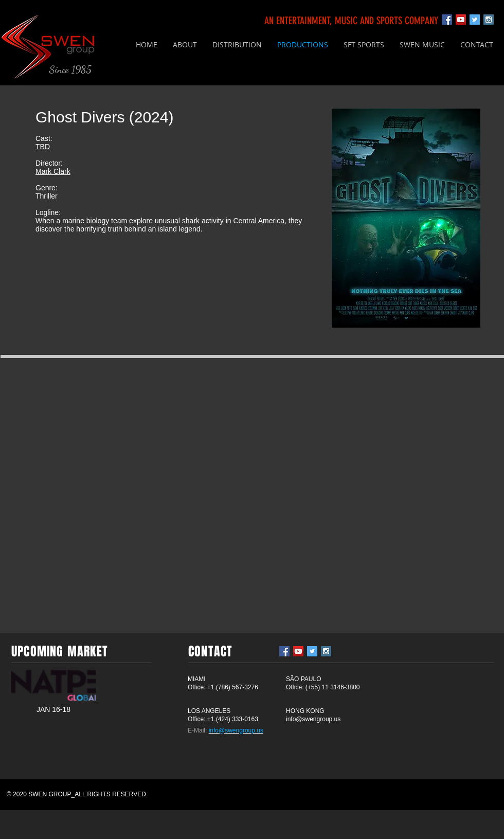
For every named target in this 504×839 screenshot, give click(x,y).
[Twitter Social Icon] (475, 20)
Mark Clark (53, 171)
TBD (43, 147)
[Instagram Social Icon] (489, 20)
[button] (237, 45)
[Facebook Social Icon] (447, 20)
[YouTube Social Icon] (461, 20)
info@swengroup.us (313, 719)
